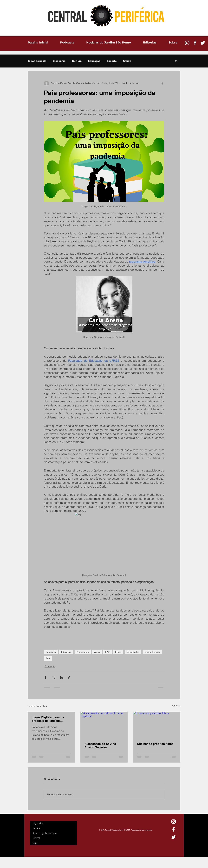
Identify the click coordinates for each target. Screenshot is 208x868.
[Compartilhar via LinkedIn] (61, 677)
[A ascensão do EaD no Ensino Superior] (104, 725)
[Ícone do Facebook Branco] (195, 43)
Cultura (77, 61)
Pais (48, 658)
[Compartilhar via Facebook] (45, 677)
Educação (94, 61)
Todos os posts (37, 61)
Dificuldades (133, 652)
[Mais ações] (162, 83)
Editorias (36, 838)
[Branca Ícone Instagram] (187, 43)
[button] (176, 61)
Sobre (35, 843)
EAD (107, 652)
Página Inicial (38, 823)
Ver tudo (176, 706)
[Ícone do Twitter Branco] (203, 43)
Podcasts (36, 828)
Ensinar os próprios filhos (155, 744)
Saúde (127, 61)
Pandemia (51, 652)
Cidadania (59, 61)
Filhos (118, 652)
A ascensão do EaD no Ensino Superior (100, 746)
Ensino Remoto (152, 652)
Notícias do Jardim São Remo (45, 833)
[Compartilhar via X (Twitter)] (53, 677)
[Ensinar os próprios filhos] (157, 725)
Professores (83, 652)
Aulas (97, 652)
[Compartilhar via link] (69, 677)
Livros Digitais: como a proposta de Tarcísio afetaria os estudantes (48, 719)
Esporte (112, 61)
